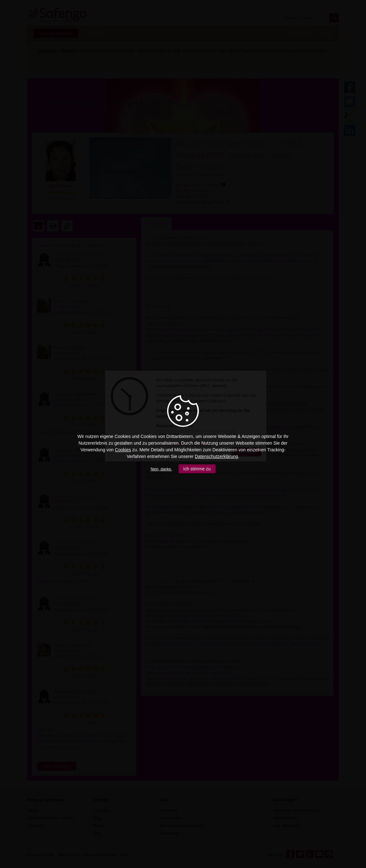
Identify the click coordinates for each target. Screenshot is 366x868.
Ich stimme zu (197, 469)
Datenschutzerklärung (216, 456)
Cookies (123, 450)
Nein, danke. (161, 469)
